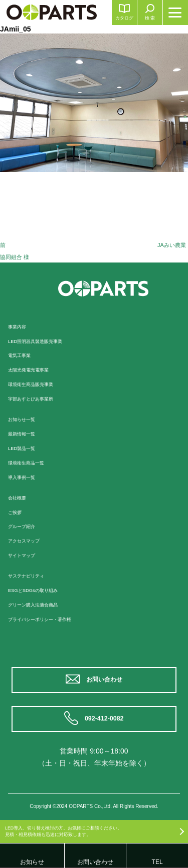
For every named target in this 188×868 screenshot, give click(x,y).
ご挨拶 (17, 512)
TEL (157, 862)
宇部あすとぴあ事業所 (38, 398)
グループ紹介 (26, 526)
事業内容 (20, 326)
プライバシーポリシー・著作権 (50, 619)
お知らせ (32, 862)
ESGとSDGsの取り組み (40, 590)
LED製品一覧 (26, 448)
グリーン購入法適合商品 (41, 604)
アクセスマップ (29, 540)
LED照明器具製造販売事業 (44, 341)
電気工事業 (23, 355)
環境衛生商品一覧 (32, 462)
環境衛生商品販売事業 (38, 384)
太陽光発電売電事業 (35, 369)
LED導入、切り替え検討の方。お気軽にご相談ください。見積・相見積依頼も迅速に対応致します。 (77, 829)
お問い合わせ (105, 680)
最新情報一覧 (26, 433)
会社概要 (20, 497)
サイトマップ (26, 555)
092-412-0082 (105, 719)
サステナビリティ (32, 575)
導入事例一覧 (26, 477)
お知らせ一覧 (26, 419)
